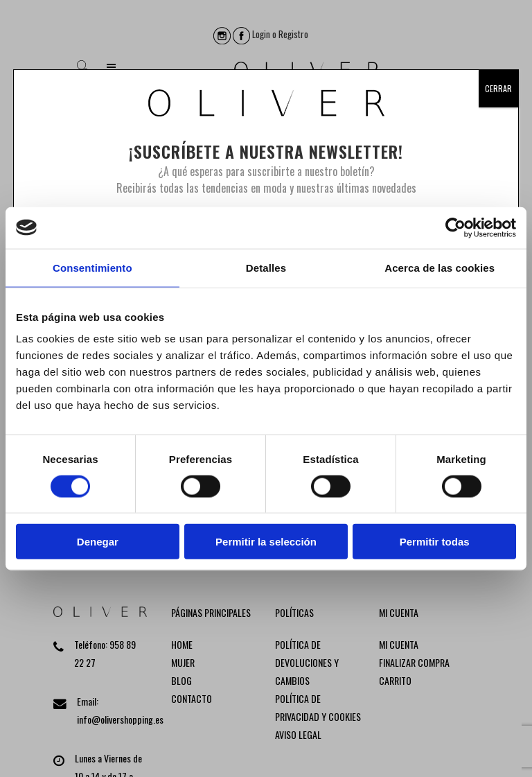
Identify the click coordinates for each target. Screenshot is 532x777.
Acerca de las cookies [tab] (440, 267)
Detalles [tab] (266, 267)
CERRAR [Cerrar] (498, 88)
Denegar (98, 542)
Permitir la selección (266, 542)
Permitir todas (435, 542)
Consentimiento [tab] (92, 267)
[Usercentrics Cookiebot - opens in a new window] (455, 227)
